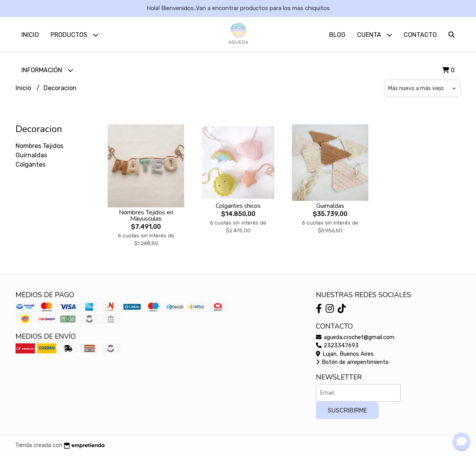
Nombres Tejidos (39, 146)
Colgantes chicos (238, 206)
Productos (74, 35)
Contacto (420, 35)
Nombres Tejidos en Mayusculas (146, 216)
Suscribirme (347, 410)
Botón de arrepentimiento (352, 362)
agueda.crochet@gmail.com (355, 337)
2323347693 (337, 345)
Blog (337, 35)
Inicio (30, 35)
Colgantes (31, 164)
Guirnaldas (31, 155)
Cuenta (375, 35)
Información (47, 70)
